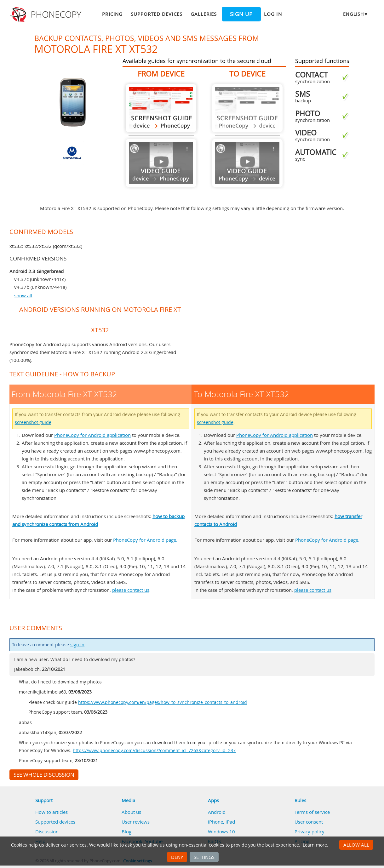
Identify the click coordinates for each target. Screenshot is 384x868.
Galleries (204, 14)
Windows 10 (221, 831)
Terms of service (312, 812)
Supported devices (157, 14)
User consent (309, 822)
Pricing (112, 14)
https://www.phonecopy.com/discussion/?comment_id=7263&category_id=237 (154, 751)
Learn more (315, 845)
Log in (273, 14)
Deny (177, 857)
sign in (77, 645)
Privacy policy (309, 831)
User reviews (136, 822)
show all (23, 295)
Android (217, 812)
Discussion (47, 831)
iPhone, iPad (221, 822)
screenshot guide (33, 422)
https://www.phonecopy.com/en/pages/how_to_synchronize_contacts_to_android (163, 702)
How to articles (52, 812)
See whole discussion (44, 775)
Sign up (241, 14)
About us (131, 812)
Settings (204, 857)
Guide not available (161, 163)
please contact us (131, 590)
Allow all (356, 845)
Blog (126, 831)
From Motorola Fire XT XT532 (161, 108)
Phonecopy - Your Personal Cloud (47, 14)
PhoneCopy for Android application (92, 435)
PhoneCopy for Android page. (145, 540)
